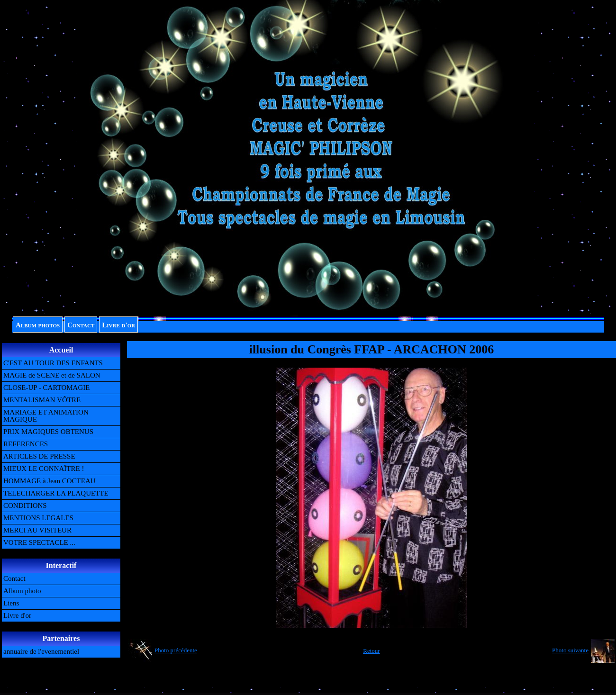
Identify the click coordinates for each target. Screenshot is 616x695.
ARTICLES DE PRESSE (39, 456)
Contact (81, 325)
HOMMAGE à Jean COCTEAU (50, 481)
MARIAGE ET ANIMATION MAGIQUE (46, 416)
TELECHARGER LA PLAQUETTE (56, 493)
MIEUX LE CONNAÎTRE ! (44, 469)
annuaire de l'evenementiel (41, 651)
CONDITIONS (25, 505)
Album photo (22, 591)
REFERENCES (26, 444)
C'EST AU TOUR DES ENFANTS (53, 363)
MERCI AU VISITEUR (37, 530)
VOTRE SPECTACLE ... (39, 542)
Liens (11, 603)
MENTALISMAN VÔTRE (42, 400)
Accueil (61, 350)
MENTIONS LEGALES (38, 518)
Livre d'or (118, 325)
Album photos (38, 325)
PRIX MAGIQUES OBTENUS (48, 432)
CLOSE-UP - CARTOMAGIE (46, 388)
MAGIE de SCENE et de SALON (52, 375)
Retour (371, 651)
